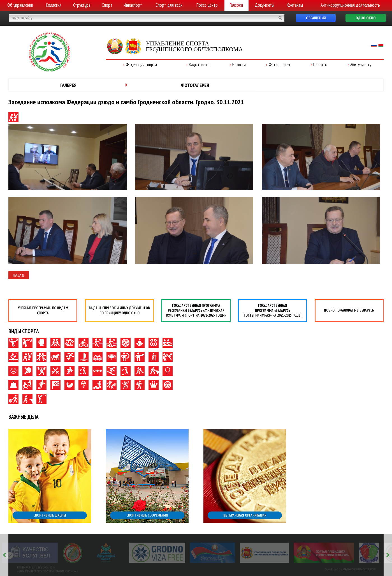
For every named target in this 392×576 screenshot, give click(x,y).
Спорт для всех (169, 5)
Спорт (107, 5)
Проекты (320, 65)
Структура (82, 5)
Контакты (295, 5)
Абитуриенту (361, 65)
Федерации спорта (141, 65)
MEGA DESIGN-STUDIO (358, 569)
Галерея (236, 5)
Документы (265, 5)
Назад (19, 275)
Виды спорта (199, 65)
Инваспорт (133, 5)
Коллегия (54, 5)
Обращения (316, 18)
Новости (239, 65)
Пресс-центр (207, 5)
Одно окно (366, 18)
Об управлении (20, 5)
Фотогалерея (279, 65)
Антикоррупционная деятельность (350, 5)
